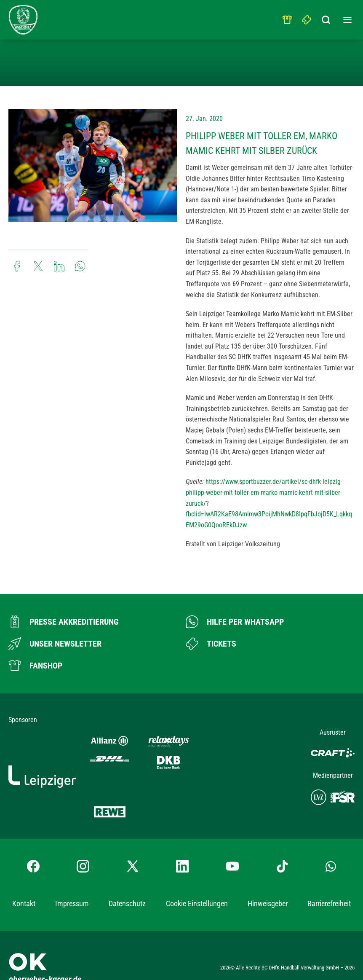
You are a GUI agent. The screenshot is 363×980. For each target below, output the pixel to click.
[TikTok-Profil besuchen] (282, 841)
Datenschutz (127, 878)
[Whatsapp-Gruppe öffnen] (331, 841)
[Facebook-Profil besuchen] (33, 841)
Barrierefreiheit (329, 878)
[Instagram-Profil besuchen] (83, 841)
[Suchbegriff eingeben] (326, 18)
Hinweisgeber (268, 878)
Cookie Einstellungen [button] (197, 879)
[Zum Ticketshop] (211, 644)
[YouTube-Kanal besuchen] (232, 841)
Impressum (72, 878)
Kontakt (24, 878)
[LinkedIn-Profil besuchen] (182, 841)
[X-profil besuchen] (133, 841)
